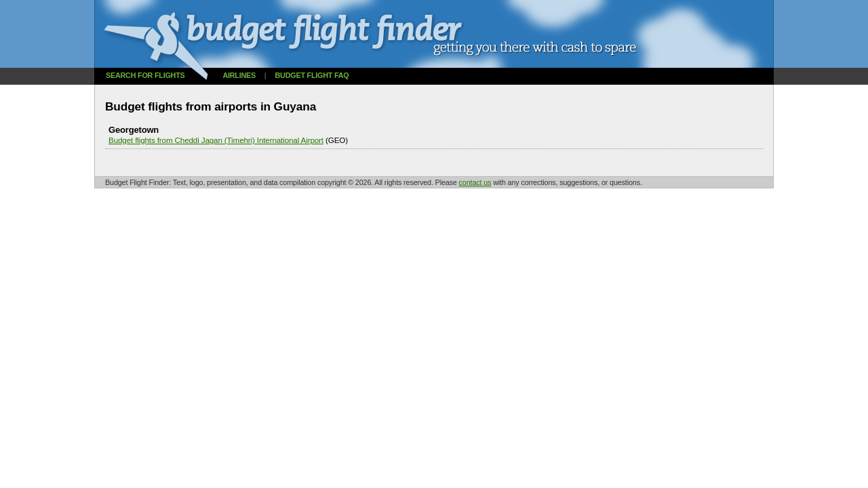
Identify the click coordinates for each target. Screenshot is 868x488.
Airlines (239, 75)
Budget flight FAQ (312, 75)
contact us (475, 182)
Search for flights (145, 75)
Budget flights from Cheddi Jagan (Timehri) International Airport (216, 140)
